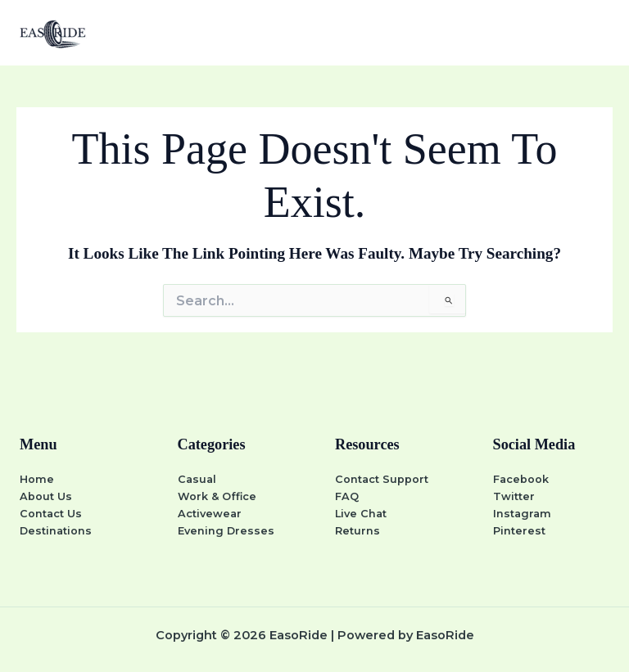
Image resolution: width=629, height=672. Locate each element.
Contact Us (51, 514)
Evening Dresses (226, 531)
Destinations (56, 531)
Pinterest (519, 531)
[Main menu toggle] (596, 32)
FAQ (347, 496)
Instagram (522, 514)
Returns (357, 531)
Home (37, 479)
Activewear (210, 514)
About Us (46, 496)
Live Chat (361, 514)
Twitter (514, 496)
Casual (197, 479)
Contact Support (382, 479)
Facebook (521, 479)
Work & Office (217, 496)
